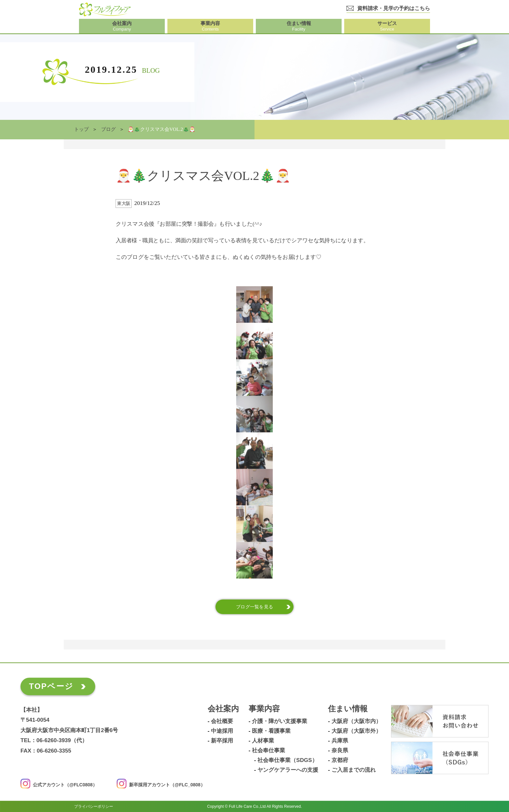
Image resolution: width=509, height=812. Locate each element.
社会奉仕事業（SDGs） (287, 760)
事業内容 (264, 709)
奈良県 (340, 751)
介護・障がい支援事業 (280, 721)
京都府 (340, 760)
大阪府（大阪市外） (356, 731)
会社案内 (223, 709)
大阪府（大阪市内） (356, 721)
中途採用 (222, 731)
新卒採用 (222, 741)
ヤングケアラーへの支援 (288, 770)
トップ (81, 129)
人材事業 (263, 741)
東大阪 (124, 203)
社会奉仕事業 (268, 751)
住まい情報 (348, 709)
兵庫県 (340, 741)
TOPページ (51, 686)
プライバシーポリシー (94, 806)
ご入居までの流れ (354, 770)
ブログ (108, 129)
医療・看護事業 (271, 731)
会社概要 (222, 721)
